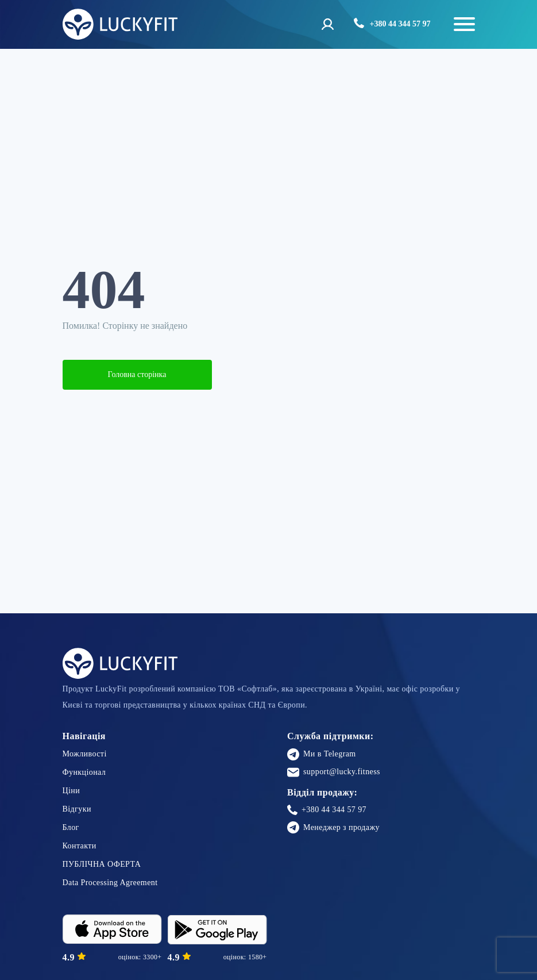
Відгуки (77, 809)
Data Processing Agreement (110, 883)
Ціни (72, 791)
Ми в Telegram (322, 754)
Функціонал (84, 772)
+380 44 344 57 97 (327, 810)
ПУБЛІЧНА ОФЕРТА (102, 864)
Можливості (85, 754)
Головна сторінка (137, 374)
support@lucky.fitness (334, 772)
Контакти (80, 846)
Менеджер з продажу (333, 827)
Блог (71, 827)
